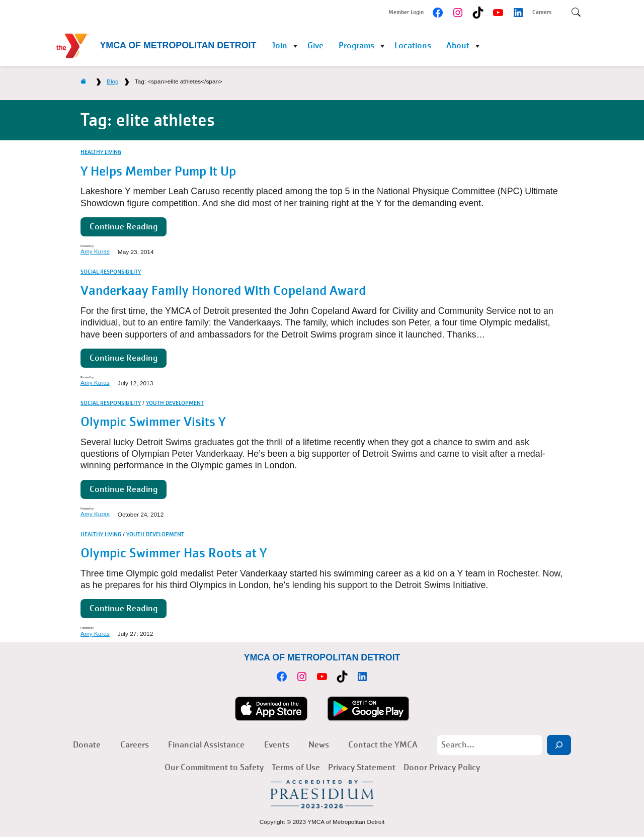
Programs (356, 46)
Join (279, 46)
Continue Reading (124, 227)
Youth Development (175, 403)
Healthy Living (101, 152)
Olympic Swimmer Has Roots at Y (174, 553)
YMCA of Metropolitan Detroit (178, 45)
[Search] (559, 745)
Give (315, 46)
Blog (113, 81)
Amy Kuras (95, 252)
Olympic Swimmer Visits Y (153, 422)
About (458, 46)
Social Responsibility (111, 272)
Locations (413, 46)
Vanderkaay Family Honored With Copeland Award (223, 290)
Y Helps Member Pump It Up (158, 171)
